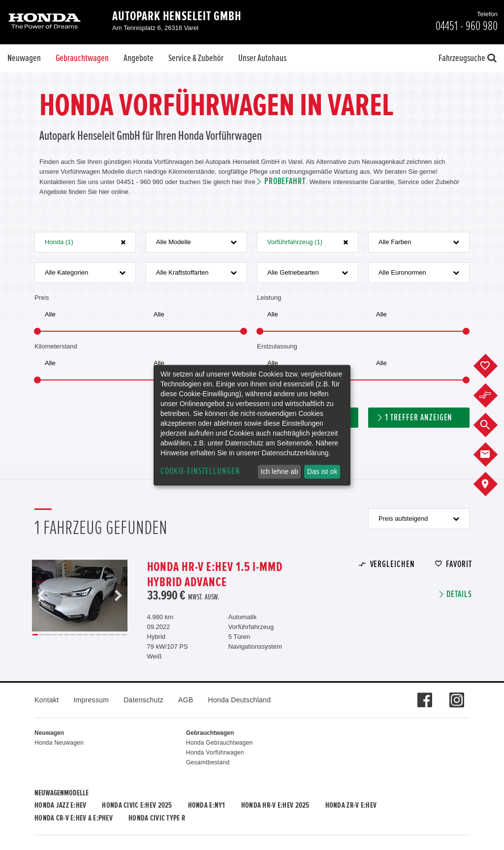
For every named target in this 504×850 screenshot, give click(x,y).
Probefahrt (285, 181)
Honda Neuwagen (59, 743)
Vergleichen (393, 564)
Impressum (91, 700)
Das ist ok (322, 472)
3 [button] (48, 635)
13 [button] (111, 635)
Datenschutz (143, 700)
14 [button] (118, 635)
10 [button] (92, 635)
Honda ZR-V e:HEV (351, 805)
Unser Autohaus (262, 58)
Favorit (459, 564)
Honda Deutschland (240, 700)
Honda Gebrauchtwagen (220, 743)
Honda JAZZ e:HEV (60, 805)
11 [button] (99, 635)
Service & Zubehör (196, 58)
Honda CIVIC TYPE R (157, 818)
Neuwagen (24, 58)
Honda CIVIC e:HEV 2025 (137, 805)
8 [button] (79, 635)
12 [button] (105, 635)
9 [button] (86, 635)
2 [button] (42, 635)
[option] (80, 596)
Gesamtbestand (208, 762)
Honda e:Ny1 (207, 805)
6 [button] (67, 635)
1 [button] (35, 635)
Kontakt (47, 700)
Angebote (139, 58)
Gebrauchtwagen (82, 58)
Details (459, 594)
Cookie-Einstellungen (200, 471)
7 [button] (73, 635)
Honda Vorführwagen (215, 753)
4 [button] (54, 635)
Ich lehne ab (279, 472)
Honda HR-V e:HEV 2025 (275, 805)
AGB (186, 700)
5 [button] (61, 635)
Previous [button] (41, 596)
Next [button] (118, 596)
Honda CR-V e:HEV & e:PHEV (74, 818)
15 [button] (124, 635)
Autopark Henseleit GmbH (177, 16)
